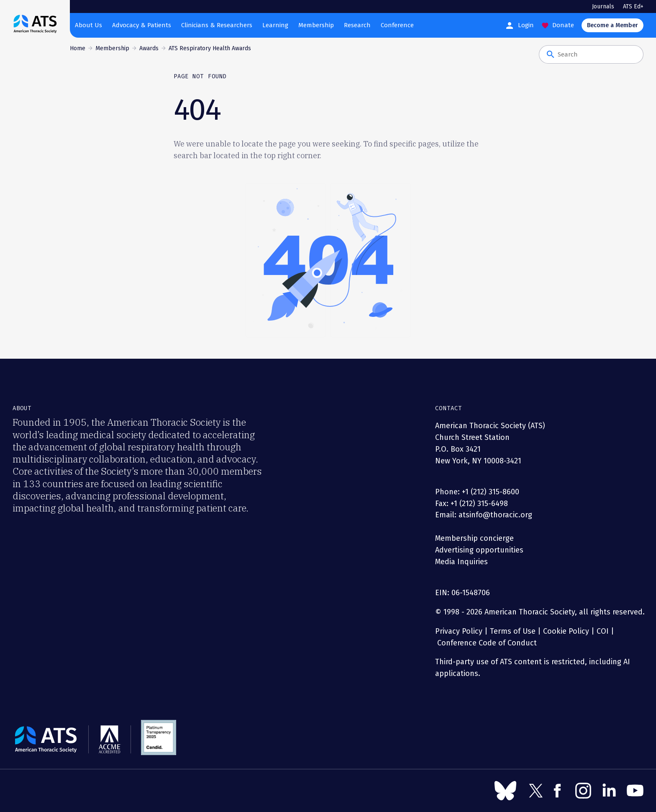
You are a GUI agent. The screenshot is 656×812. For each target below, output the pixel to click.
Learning (275, 25)
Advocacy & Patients (142, 25)
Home (78, 48)
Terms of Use (513, 631)
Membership (316, 25)
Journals (603, 6)
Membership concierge (474, 538)
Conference (397, 25)
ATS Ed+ (633, 6)
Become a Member (612, 25)
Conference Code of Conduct (486, 643)
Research (357, 25)
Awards (149, 48)
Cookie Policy (566, 631)
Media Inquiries (461, 562)
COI (603, 631)
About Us (88, 25)
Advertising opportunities (479, 550)
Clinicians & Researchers (217, 25)
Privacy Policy (459, 631)
